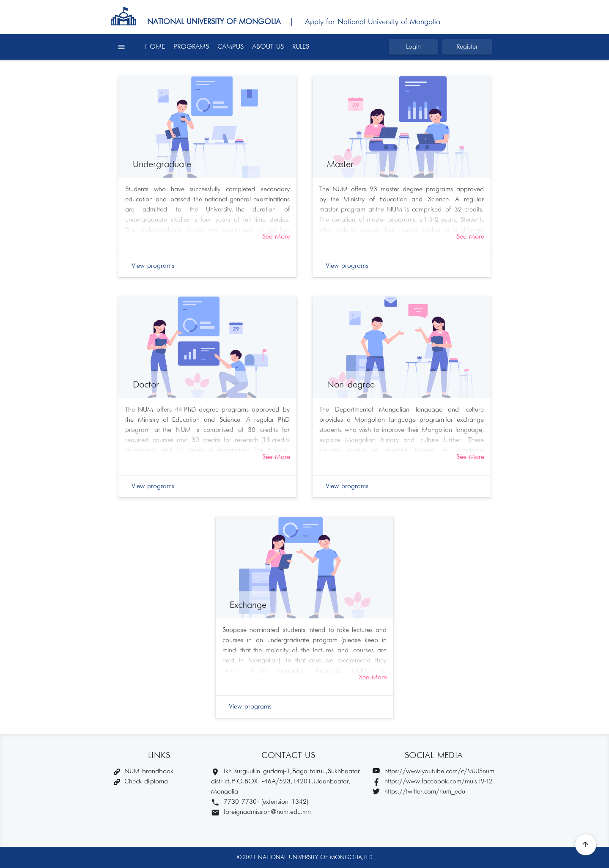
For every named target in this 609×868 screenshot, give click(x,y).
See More (276, 237)
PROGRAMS (191, 47)
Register (467, 47)
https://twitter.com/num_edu (419, 792)
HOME (155, 47)
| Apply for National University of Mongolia (362, 22)
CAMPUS (230, 47)
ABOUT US (268, 47)
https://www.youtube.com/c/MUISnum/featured (434, 772)
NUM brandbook (144, 771)
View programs (153, 266)
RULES (301, 47)
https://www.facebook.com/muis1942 (432, 782)
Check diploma (141, 781)
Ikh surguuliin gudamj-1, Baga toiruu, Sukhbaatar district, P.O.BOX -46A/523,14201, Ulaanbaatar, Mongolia (285, 781)
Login (413, 47)
